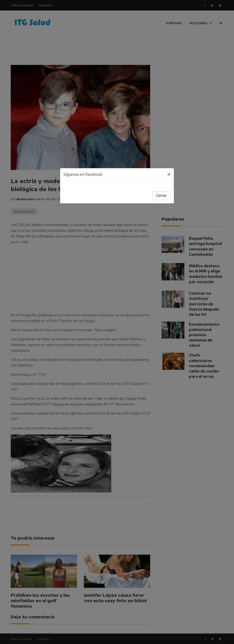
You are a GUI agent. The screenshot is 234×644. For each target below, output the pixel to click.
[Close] (169, 174)
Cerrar (161, 196)
